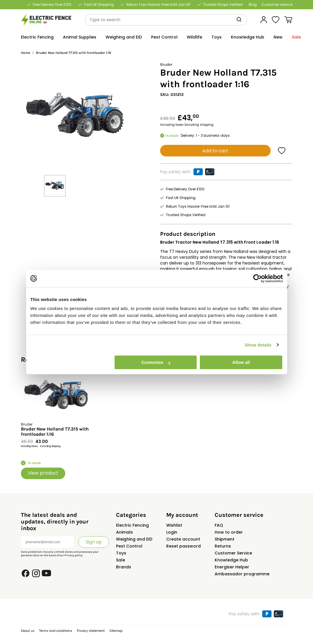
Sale (121, 560)
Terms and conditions (56, 631)
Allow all (241, 362)
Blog (253, 5)
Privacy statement (91, 631)
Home (26, 53)
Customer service (277, 5)
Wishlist (174, 525)
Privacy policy (74, 555)
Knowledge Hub (231, 560)
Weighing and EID (134, 539)
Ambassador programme (242, 574)
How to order (229, 532)
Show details (258, 345)
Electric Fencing (132, 525)
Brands (124, 567)
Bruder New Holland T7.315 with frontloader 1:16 (55, 432)
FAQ (219, 525)
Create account (183, 539)
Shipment (225, 539)
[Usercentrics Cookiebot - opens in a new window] (257, 278)
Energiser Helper (232, 567)
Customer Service (233, 553)
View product (43, 473)
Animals (124, 532)
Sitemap (116, 631)
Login (172, 532)
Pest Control (129, 546)
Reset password (183, 546)
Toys (121, 553)
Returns (223, 546)
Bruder (166, 64)
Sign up (94, 542)
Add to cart (215, 151)
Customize (156, 362)
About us (28, 631)
